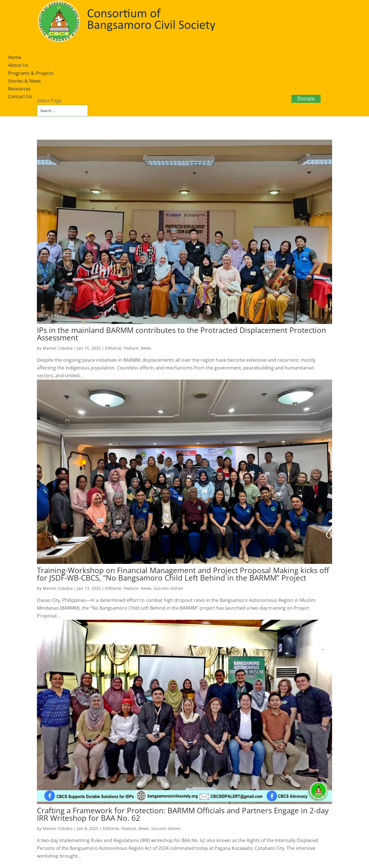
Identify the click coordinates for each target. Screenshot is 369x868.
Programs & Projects (31, 73)
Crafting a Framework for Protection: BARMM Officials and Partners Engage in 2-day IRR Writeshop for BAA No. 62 (183, 814)
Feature (131, 348)
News (146, 348)
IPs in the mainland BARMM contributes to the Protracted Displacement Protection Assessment (181, 334)
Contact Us (20, 96)
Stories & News (25, 81)
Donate (306, 98)
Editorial (113, 348)
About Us (18, 65)
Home (15, 57)
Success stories (168, 588)
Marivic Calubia (58, 348)
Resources (19, 89)
